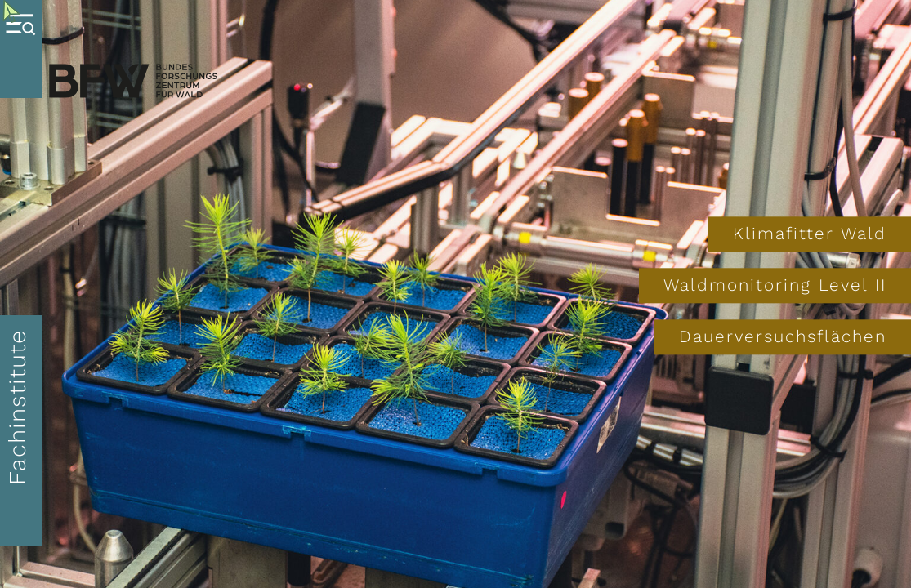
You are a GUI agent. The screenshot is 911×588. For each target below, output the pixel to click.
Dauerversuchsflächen (783, 337)
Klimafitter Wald (810, 234)
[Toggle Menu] (21, 49)
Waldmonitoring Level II (775, 285)
